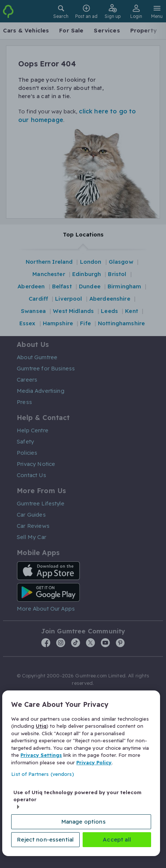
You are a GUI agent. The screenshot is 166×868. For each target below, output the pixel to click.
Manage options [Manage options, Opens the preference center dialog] (84, 822)
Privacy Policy (94, 762)
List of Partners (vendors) (42, 774)
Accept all (117, 839)
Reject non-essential (45, 839)
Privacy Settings (41, 755)
